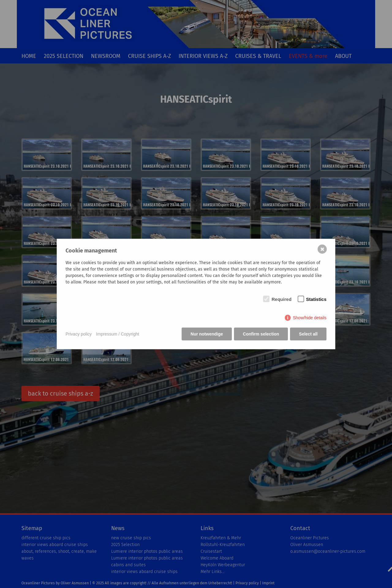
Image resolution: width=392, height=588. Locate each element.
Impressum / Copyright (118, 334)
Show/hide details (310, 318)
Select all (308, 334)
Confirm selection (261, 334)
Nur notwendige (207, 334)
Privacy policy (79, 334)
